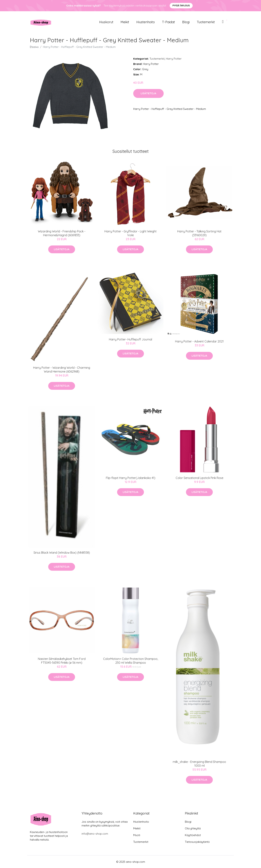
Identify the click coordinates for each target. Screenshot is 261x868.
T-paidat (168, 22)
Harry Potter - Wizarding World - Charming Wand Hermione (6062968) (62, 370)
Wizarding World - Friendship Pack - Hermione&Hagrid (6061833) (62, 233)
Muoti (137, 835)
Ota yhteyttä (193, 828)
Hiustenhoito (146, 22)
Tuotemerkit (206, 22)
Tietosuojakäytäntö (197, 842)
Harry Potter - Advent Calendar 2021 (199, 341)
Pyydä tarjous (181, 6)
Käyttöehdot (193, 835)
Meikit (125, 22)
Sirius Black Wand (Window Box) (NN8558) (62, 553)
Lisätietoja (148, 93)
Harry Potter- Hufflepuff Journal (130, 339)
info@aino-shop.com (95, 834)
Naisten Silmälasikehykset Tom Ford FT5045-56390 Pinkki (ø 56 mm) (62, 661)
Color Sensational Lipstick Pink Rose (199, 478)
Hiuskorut (106, 22)
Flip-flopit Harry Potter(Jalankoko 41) (131, 478)
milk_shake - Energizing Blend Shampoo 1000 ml (199, 764)
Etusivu (34, 47)
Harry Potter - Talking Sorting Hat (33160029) (199, 233)
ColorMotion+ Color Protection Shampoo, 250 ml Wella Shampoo (131, 661)
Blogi (186, 22)
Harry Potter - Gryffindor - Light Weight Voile (130, 233)
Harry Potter (174, 59)
